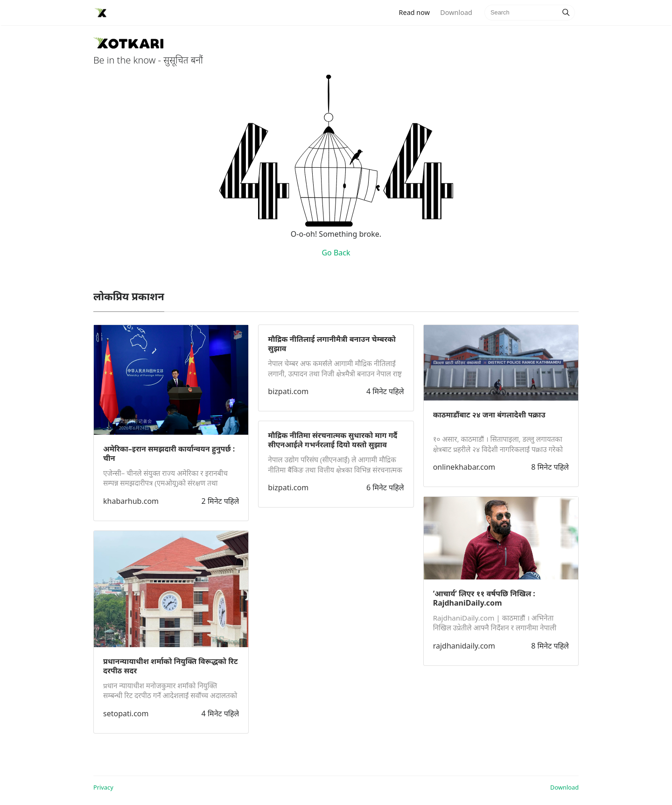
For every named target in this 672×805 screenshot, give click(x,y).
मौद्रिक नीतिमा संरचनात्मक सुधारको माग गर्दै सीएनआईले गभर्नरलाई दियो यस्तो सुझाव (332, 440)
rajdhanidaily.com (464, 646)
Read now (417, 12)
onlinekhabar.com (464, 467)
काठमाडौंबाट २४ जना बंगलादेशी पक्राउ (489, 415)
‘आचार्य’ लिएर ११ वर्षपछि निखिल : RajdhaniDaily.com (484, 598)
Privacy (103, 787)
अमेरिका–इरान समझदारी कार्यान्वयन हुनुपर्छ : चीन (169, 453)
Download (456, 12)
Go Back (336, 253)
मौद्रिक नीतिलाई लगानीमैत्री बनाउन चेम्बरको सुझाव (332, 344)
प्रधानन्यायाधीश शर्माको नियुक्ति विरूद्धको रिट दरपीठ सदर (171, 666)
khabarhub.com (131, 501)
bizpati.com (288, 391)
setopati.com (126, 713)
